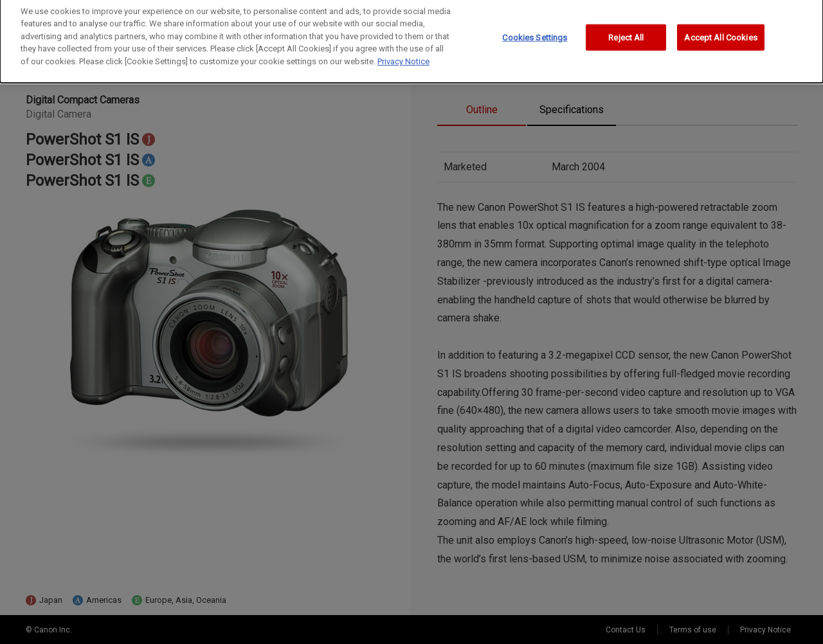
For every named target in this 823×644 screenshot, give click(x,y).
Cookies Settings (535, 33)
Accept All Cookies (720, 33)
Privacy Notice (403, 58)
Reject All (626, 33)
